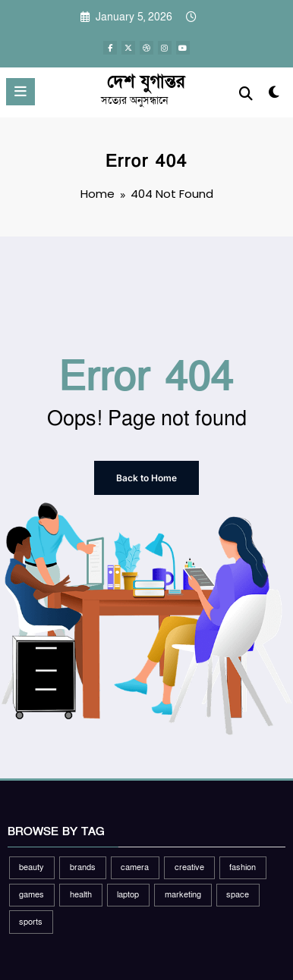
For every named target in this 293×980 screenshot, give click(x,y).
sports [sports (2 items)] (31, 922)
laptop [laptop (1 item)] (128, 895)
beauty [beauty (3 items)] (32, 867)
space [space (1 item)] (238, 895)
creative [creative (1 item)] (189, 867)
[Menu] (20, 92)
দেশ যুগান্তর (146, 82)
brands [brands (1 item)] (83, 867)
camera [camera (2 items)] (135, 867)
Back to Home (146, 478)
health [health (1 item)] (81, 895)
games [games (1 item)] (32, 895)
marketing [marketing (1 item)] (183, 895)
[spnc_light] (274, 96)
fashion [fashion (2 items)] (243, 867)
